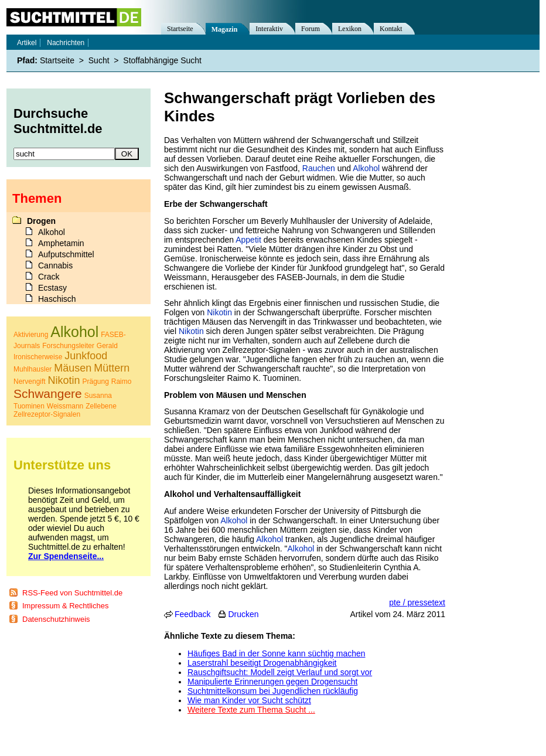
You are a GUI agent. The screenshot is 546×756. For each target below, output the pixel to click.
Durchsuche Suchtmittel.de (58, 121)
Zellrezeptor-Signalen (47, 414)
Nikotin (219, 312)
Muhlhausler (33, 369)
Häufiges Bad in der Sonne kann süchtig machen (277, 653)
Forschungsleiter (68, 346)
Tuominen (29, 406)
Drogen (41, 221)
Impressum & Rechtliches (65, 606)
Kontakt (391, 29)
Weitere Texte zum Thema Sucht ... (251, 710)
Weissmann (65, 406)
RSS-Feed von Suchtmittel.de (72, 593)
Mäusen (73, 368)
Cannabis (55, 265)
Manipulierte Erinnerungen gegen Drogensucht (272, 682)
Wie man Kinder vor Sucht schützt (249, 700)
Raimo (122, 382)
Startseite (180, 29)
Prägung (96, 382)
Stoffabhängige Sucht (162, 60)
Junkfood (86, 356)
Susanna (98, 396)
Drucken (243, 614)
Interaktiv (269, 29)
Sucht (99, 60)
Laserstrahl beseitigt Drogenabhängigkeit (262, 663)
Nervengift (30, 382)
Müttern (112, 368)
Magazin (225, 29)
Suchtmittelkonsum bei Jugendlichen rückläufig (273, 691)
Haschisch (57, 299)
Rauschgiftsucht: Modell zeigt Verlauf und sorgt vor (280, 672)
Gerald (107, 346)
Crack (49, 277)
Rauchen (319, 168)
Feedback (192, 614)
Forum (310, 29)
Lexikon (350, 29)
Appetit (248, 240)
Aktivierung (31, 335)
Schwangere (48, 394)
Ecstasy (52, 288)
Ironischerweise (38, 357)
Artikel (27, 43)
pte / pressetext (417, 602)
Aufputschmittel (66, 254)
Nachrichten (66, 43)
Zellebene (101, 406)
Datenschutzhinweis (56, 619)
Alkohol (366, 168)
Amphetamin (61, 243)
